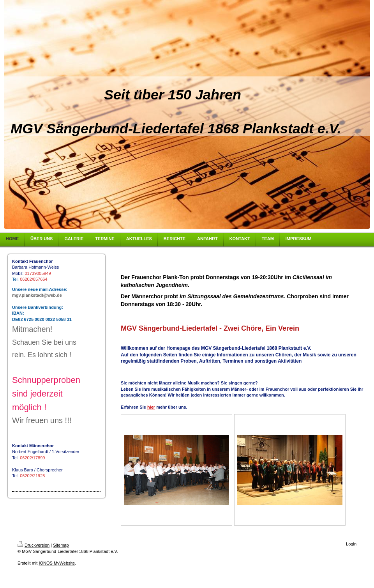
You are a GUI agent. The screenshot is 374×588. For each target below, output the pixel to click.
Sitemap (61, 545)
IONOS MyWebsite (57, 563)
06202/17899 (32, 458)
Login (351, 544)
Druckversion (34, 545)
